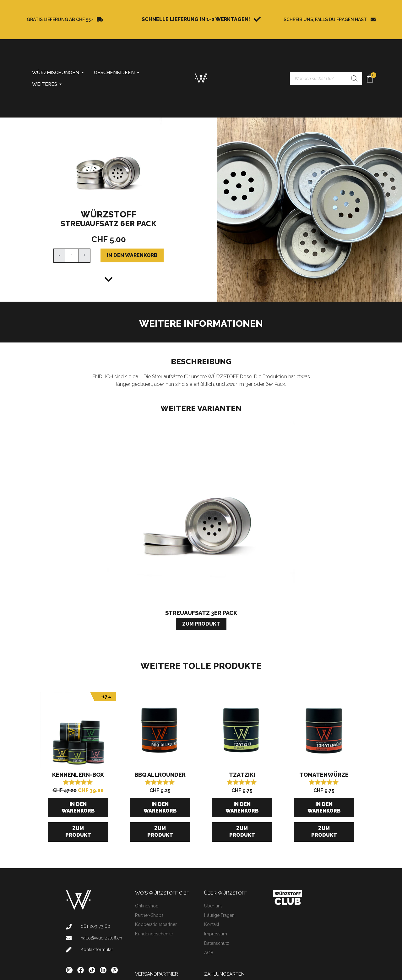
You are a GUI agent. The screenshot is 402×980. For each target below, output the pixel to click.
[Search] (354, 79)
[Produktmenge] (72, 256)
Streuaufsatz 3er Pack (201, 613)
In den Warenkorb (132, 255)
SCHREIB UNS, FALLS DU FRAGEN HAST (325, 19)
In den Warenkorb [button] (78, 808)
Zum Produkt (78, 832)
